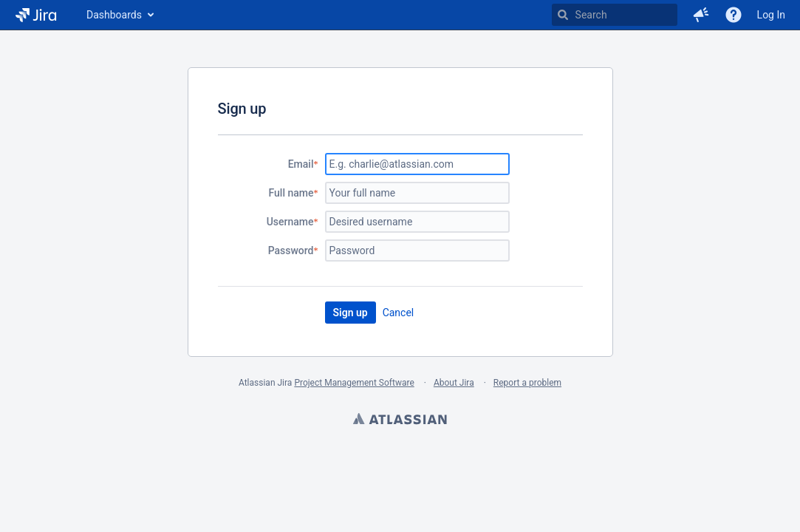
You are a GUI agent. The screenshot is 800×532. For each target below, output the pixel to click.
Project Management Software (354, 383)
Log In (771, 15)
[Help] (734, 15)
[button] (701, 15)
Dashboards (114, 15)
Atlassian (400, 420)
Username (290, 222)
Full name (291, 193)
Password (291, 250)
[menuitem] (119, 15)
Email (301, 164)
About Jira (454, 383)
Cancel (399, 313)
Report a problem (527, 383)
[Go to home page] (36, 15)
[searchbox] (615, 15)
